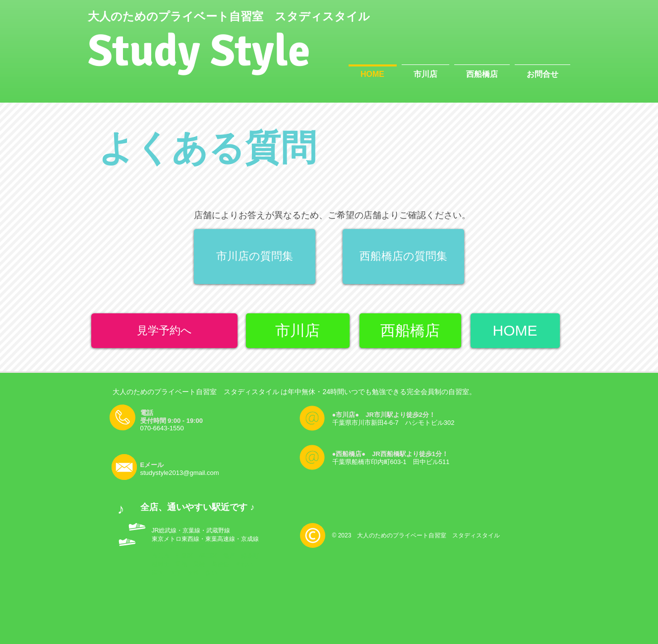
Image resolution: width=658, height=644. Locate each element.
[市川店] (298, 331)
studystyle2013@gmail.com (180, 473)
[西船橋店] (410, 331)
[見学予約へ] (164, 331)
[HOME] (515, 331)
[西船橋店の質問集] (403, 257)
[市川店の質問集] (255, 257)
